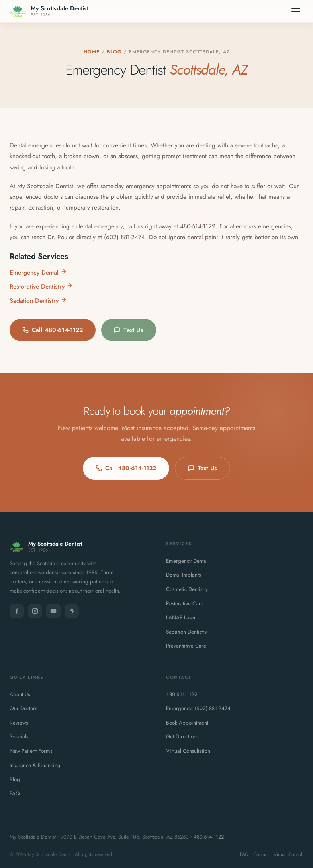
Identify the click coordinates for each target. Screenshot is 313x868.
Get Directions (182, 737)
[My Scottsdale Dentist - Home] (49, 11)
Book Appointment (187, 723)
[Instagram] (35, 611)
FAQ (15, 794)
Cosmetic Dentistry (187, 589)
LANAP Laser (181, 618)
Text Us (128, 330)
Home (92, 52)
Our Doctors (23, 708)
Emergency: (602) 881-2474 (198, 708)
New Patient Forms (31, 751)
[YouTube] (53, 611)
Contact (261, 854)
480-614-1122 (182, 694)
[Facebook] (17, 611)
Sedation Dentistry (38, 301)
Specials (19, 737)
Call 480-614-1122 (53, 330)
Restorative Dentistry (41, 286)
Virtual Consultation (188, 751)
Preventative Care (186, 646)
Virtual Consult (289, 854)
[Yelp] (72, 611)
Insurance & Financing (35, 765)
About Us (20, 694)
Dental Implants (183, 575)
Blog (114, 52)
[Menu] (296, 11)
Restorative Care (185, 604)
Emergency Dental (38, 272)
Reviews (19, 723)
